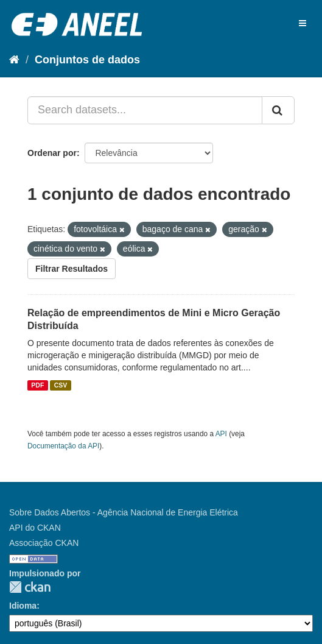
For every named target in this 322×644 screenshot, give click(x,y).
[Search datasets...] (145, 110)
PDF (37, 385)
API (221, 434)
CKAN (30, 587)
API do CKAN (35, 528)
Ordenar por (52, 153)
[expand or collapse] (303, 23)
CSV (61, 385)
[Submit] (278, 110)
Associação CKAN (44, 543)
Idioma (23, 606)
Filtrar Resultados (72, 269)
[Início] (14, 60)
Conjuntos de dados (87, 60)
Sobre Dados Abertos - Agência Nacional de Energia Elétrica (124, 512)
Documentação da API (63, 446)
